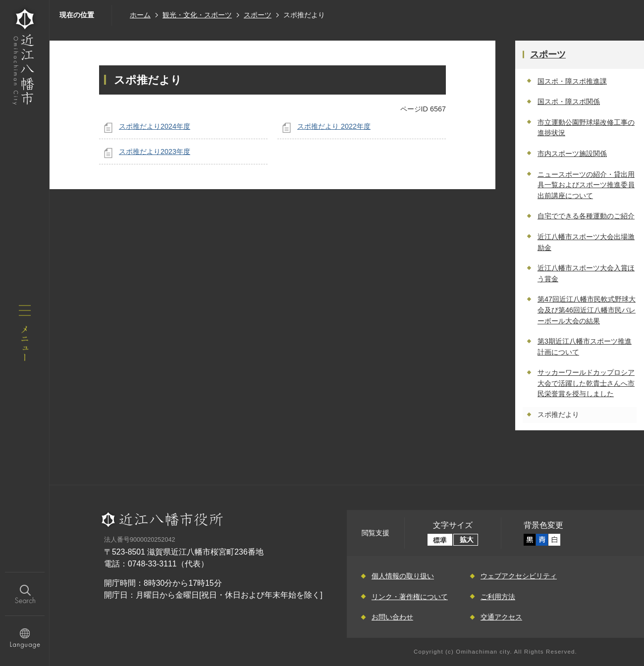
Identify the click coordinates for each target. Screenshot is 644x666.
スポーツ (258, 15)
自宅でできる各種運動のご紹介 (586, 216)
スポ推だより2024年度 (155, 126)
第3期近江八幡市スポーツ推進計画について (585, 347)
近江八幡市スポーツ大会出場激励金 (586, 242)
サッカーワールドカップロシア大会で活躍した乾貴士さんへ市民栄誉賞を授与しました (586, 383)
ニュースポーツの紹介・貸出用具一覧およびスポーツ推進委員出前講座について (586, 185)
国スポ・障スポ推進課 (572, 81)
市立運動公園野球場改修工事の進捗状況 (586, 128)
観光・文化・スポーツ (197, 15)
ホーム (140, 15)
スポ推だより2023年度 (155, 152)
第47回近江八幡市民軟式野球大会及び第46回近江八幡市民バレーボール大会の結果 (587, 310)
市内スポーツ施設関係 (572, 154)
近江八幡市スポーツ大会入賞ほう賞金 (586, 273)
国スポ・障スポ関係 (569, 102)
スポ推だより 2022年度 (334, 126)
